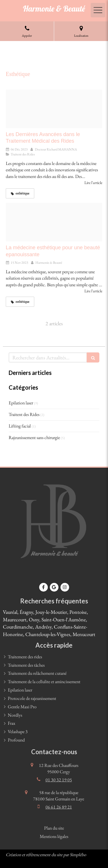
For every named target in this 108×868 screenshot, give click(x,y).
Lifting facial (20, 426)
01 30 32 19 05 (59, 780)
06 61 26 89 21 (59, 807)
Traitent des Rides (24, 414)
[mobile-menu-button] (98, 10)
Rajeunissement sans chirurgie (34, 437)
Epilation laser (21, 403)
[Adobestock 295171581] (54, 222)
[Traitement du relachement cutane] (54, 109)
